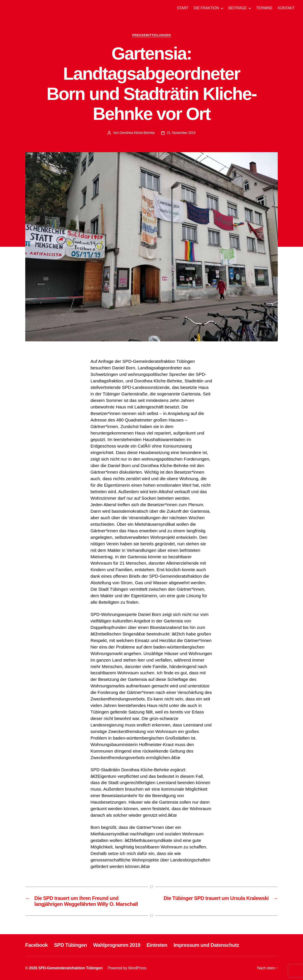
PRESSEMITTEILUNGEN (151, 35)
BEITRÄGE (237, 8)
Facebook (37, 945)
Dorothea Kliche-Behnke (137, 133)
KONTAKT (286, 8)
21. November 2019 (181, 133)
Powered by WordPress (127, 968)
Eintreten (157, 945)
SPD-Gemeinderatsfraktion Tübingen (70, 968)
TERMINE (264, 8)
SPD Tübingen (70, 945)
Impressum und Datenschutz (206, 945)
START (183, 8)
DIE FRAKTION (206, 8)
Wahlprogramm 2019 (117, 945)
